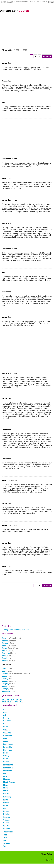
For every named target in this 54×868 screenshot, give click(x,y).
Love (5, 776)
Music (6, 791)
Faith (5, 738)
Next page (47, 56)
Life (5, 773)
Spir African (6, 178)
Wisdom (7, 843)
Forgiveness (8, 744)
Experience (8, 735)
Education (7, 733)
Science (6, 820)
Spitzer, (7, 669)
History (6, 756)
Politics (6, 811)
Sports (6, 826)
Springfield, (8, 691)
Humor (6, 762)
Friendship (8, 747)
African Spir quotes (9, 200)
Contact (49, 860)
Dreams (6, 730)
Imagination (8, 765)
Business (7, 721)
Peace (6, 800)
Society (6, 823)
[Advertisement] (27, 31)
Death (6, 727)
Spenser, (9, 645)
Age (5, 709)
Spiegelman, (8, 650)
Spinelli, (7, 658)
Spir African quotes (9, 159)
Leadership (8, 770)
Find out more (9, 3)
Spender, (9, 640)
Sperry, (10, 648)
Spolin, (7, 676)
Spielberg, (9, 653)
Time (5, 835)
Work (5, 846)
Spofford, (16, 674)
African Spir (14, 11)
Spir (3, 102)
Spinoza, (8, 660)
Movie (6, 788)
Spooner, (9, 681)
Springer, (7, 689)
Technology (8, 832)
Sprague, (8, 684)
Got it (51, 2)
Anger (6, 712)
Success (7, 829)
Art (5, 715)
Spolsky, (7, 679)
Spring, (8, 686)
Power (6, 805)
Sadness (7, 817)
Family (6, 741)
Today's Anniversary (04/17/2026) (16, 630)
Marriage (7, 779)
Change (6, 724)
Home (6, 759)
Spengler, (8, 643)
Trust (5, 837)
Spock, (8, 671)
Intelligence (8, 767)
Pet (5, 808)
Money (6, 785)
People (6, 802)
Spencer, (11, 638)
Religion (7, 814)
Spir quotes (6, 81)
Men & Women (9, 782)
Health (6, 753)
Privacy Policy (46, 854)
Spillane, (8, 655)
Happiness (8, 750)
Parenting (7, 797)
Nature (6, 794)
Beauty (6, 718)
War (5, 840)
